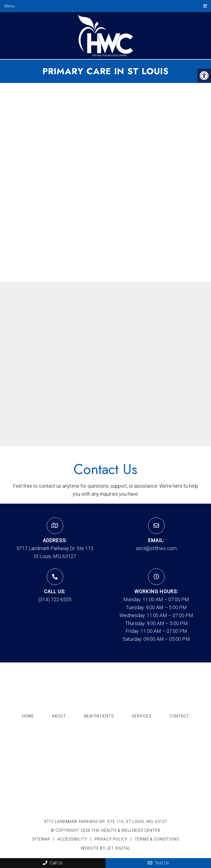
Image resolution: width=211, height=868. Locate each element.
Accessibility (72, 839)
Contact (179, 716)
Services (142, 716)
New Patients (99, 716)
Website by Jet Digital (106, 848)
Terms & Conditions (157, 839)
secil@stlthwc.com (156, 548)
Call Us (53, 863)
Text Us (158, 863)
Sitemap (41, 839)
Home (28, 716)
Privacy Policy (112, 839)
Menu (9, 6)
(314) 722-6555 (55, 599)
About (59, 716)
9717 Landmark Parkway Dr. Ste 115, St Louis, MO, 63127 (106, 822)
